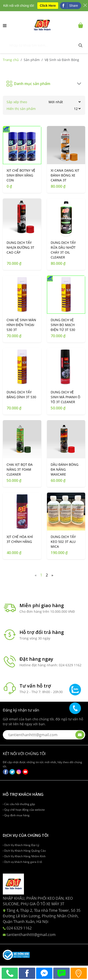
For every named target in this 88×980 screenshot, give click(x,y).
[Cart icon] (81, 25)
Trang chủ (11, 60)
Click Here (48, 6)
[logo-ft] (13, 884)
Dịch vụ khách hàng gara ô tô (22, 862)
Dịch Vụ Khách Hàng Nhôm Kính (24, 856)
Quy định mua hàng (16, 815)
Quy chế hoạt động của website (24, 810)
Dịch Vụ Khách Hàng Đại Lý (21, 845)
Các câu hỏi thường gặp (19, 804)
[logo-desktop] (42, 25)
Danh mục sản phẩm (28, 84)
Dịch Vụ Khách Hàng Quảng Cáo (24, 851)
